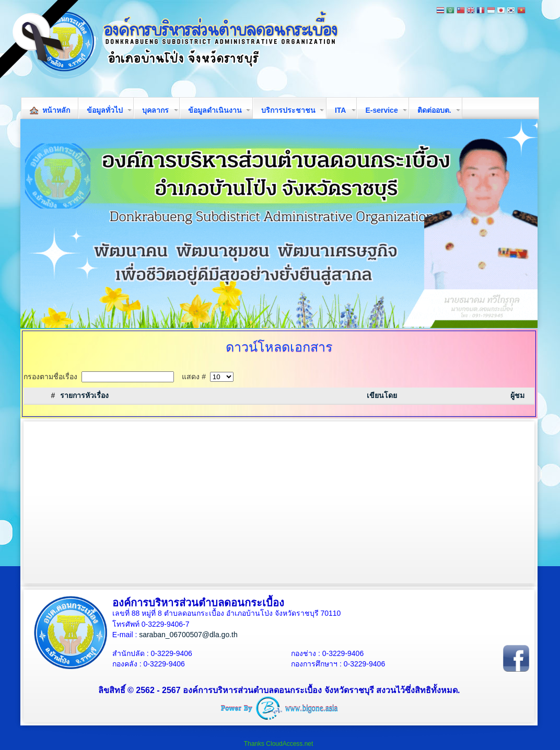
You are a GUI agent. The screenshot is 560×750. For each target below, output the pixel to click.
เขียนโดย (382, 395)
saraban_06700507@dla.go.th (188, 635)
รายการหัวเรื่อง (84, 395)
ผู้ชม (517, 395)
